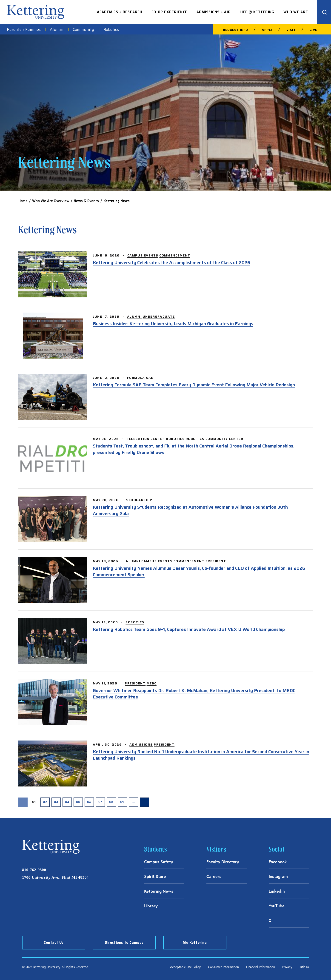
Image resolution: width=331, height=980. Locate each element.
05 (78, 802)
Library (151, 906)
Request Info (235, 30)
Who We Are (296, 12)
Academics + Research (120, 12)
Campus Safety (159, 862)
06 (89, 802)
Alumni (57, 29)
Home (23, 201)
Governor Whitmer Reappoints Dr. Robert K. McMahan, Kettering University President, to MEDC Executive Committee (194, 694)
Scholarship (139, 500)
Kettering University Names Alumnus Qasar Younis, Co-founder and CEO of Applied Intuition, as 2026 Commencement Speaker (199, 571)
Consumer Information (223, 967)
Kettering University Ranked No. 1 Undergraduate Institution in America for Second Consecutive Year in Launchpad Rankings (201, 755)
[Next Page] (144, 802)
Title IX (304, 967)
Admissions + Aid (214, 12)
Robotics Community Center (215, 439)
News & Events (86, 201)
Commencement (175, 255)
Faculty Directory (223, 862)
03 (56, 802)
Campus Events (143, 255)
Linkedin (277, 891)
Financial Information (261, 967)
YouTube (277, 906)
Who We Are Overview (51, 201)
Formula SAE (140, 378)
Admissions (141, 744)
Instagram (278, 876)
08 (111, 802)
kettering (36, 12)
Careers (214, 876)
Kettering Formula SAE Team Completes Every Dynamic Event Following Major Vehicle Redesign (194, 385)
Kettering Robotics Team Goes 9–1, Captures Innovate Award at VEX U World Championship (189, 629)
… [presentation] (133, 802)
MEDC (152, 683)
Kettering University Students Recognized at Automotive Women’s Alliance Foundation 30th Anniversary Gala (190, 510)
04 (67, 802)
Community (83, 29)
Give (313, 30)
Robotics (111, 29)
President (216, 561)
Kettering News (159, 891)
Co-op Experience (169, 12)
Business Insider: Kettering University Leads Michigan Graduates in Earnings (173, 324)
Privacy (287, 967)
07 (100, 802)
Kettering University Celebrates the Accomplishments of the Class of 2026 (172, 262)
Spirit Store (155, 876)
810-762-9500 (34, 870)
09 (122, 802)
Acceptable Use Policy (185, 967)
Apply (267, 30)
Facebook (278, 862)
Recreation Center (146, 439)
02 (45, 802)
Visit (291, 30)
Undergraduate (159, 316)
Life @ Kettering (257, 12)
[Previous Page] (23, 802)
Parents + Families (24, 29)
